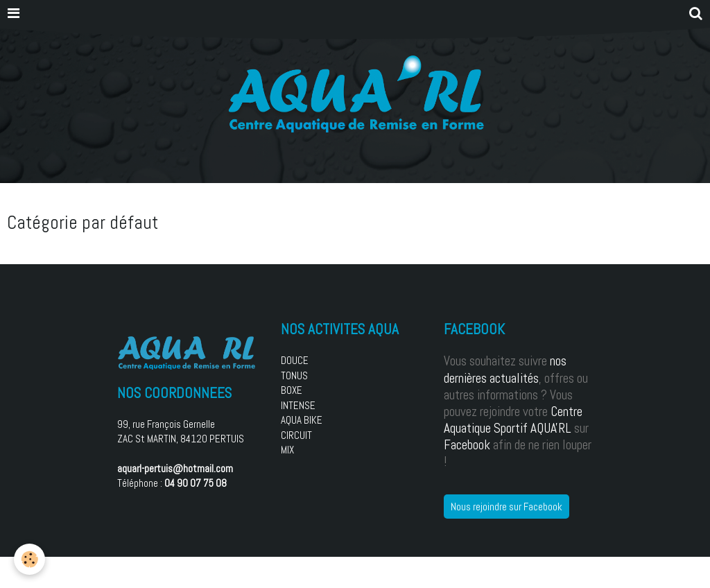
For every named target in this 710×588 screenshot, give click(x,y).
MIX (287, 450)
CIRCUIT (296, 435)
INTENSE (298, 405)
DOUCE (295, 360)
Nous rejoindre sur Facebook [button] (506, 507)
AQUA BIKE (302, 420)
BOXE (292, 390)
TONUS (294, 375)
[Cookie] (29, 559)
